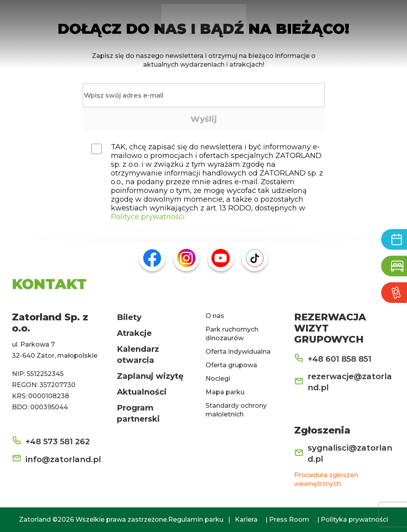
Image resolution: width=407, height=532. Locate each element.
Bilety (129, 317)
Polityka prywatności (354, 519)
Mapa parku (225, 392)
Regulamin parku (196, 519)
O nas (215, 316)
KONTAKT (49, 284)
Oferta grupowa (231, 365)
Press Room (289, 519)
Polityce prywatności (148, 217)
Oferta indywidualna (238, 352)
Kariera (246, 519)
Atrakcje (134, 333)
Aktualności (142, 392)
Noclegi (218, 379)
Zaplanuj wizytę (150, 376)
